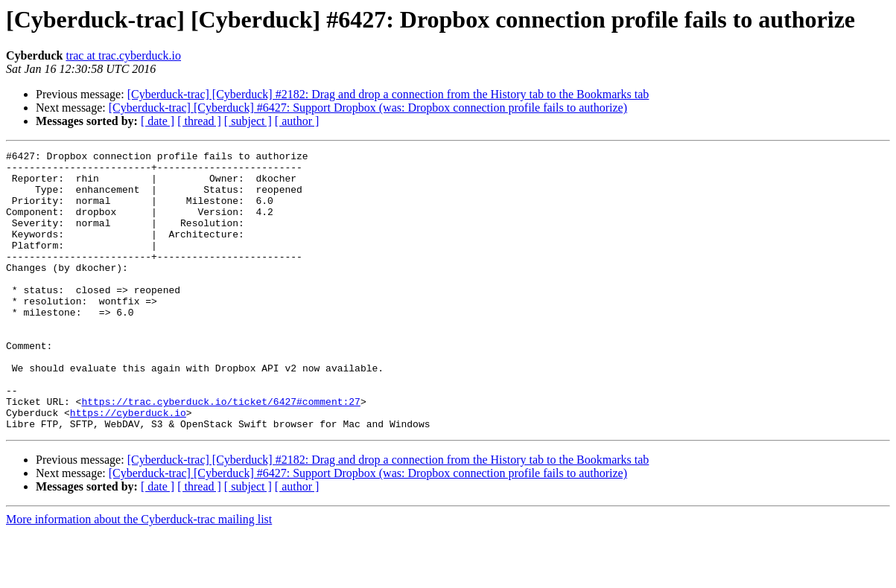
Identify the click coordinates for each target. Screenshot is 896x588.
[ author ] (297, 121)
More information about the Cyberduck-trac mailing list (139, 575)
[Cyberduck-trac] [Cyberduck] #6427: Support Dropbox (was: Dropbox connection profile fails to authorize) (368, 108)
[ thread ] (199, 121)
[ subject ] (248, 121)
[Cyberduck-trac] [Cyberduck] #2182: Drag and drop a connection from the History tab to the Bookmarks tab (388, 94)
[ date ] (158, 121)
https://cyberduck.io (128, 466)
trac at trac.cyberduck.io (123, 55)
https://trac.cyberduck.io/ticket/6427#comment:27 (220, 453)
